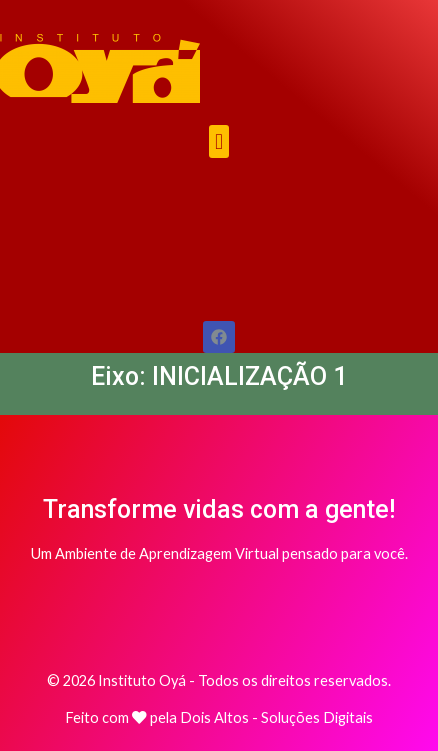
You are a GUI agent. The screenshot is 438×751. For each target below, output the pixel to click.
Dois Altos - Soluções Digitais (276, 717)
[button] (218, 141)
